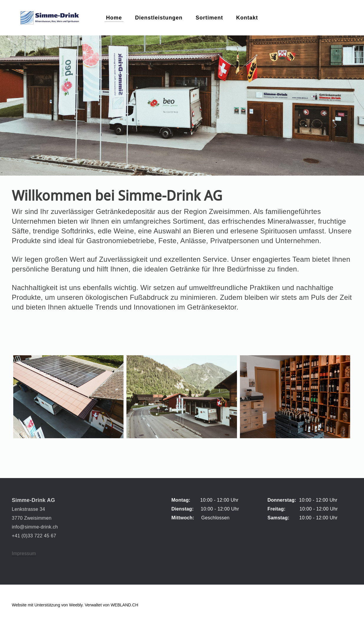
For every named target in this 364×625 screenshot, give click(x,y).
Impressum (24, 553)
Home (114, 18)
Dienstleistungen (159, 18)
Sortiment (209, 18)
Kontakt (247, 18)
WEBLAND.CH (124, 605)
